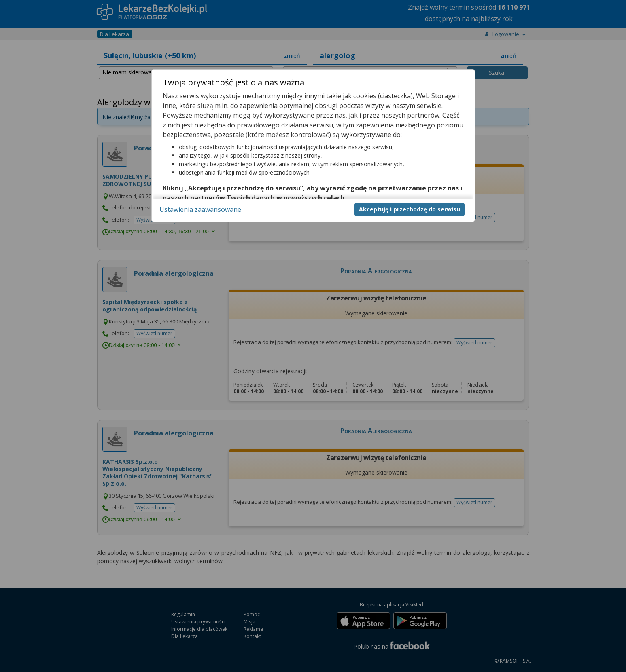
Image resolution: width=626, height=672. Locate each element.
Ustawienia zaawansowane (200, 209)
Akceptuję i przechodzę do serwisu (410, 209)
